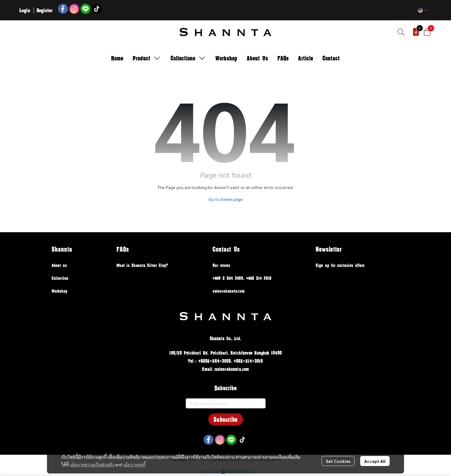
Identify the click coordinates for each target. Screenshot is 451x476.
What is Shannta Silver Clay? (142, 265)
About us (59, 265)
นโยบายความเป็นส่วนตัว (92, 464)
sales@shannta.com (229, 291)
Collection (60, 278)
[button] (423, 10)
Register (45, 10)
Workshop (60, 291)
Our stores (221, 265)
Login (25, 10)
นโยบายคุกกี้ (134, 464)
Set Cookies (338, 461)
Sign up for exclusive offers (340, 265)
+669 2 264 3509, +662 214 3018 (242, 278)
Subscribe (226, 419)
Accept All (375, 461)
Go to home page (226, 199)
